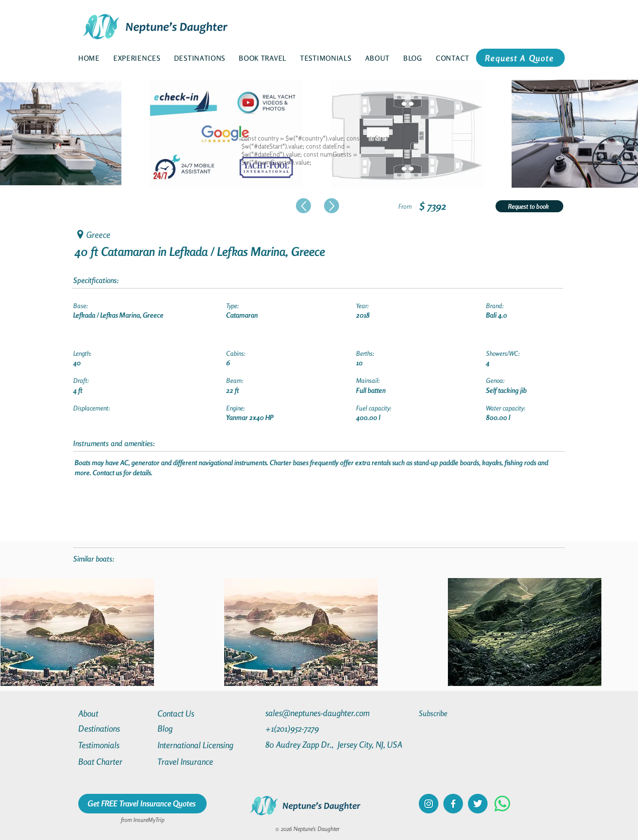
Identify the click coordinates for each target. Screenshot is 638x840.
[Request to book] (529, 206)
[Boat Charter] (114, 761)
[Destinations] (114, 728)
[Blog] (194, 728)
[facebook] (453, 804)
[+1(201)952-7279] (312, 728)
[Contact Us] (194, 713)
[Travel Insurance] (194, 761)
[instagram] (429, 804)
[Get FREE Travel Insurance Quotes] (142, 804)
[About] (114, 713)
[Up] (303, 206)
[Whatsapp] (502, 804)
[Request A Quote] (520, 58)
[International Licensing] (203, 745)
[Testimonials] (114, 745)
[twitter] (478, 804)
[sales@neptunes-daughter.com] (320, 713)
